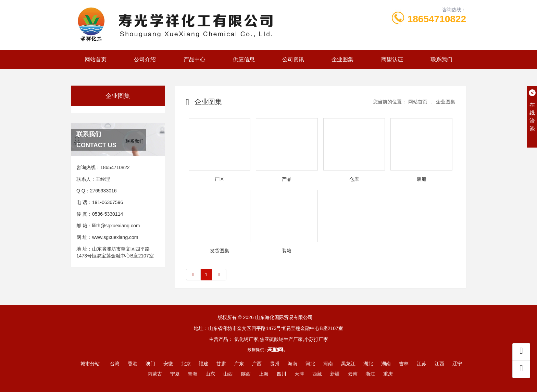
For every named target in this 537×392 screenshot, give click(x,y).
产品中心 (195, 59)
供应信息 (244, 59)
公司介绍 (145, 59)
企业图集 (342, 59)
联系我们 (441, 59)
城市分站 (90, 364)
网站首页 (96, 59)
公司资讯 (293, 59)
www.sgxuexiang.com (115, 237)
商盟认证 (392, 59)
